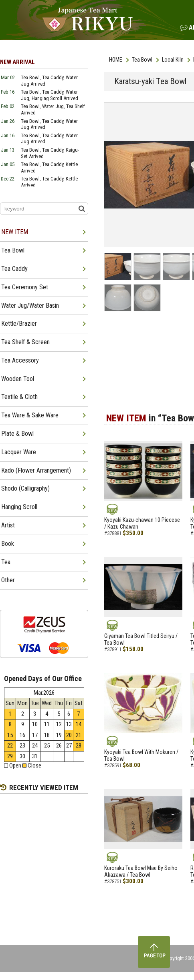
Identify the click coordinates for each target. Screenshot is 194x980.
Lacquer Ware (19, 452)
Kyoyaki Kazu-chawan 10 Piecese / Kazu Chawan (142, 523)
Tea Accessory (20, 360)
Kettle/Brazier (19, 324)
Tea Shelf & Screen (25, 342)
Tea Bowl (142, 60)
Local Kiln (173, 60)
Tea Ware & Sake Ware (30, 415)
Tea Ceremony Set (25, 287)
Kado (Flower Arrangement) (36, 470)
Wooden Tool (18, 379)
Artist (8, 525)
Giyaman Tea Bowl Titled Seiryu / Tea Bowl (141, 639)
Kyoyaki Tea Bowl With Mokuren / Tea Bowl (141, 755)
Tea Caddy (14, 269)
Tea (6, 562)
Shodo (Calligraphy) (25, 488)
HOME (116, 60)
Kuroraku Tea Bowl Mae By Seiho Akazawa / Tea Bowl (141, 871)
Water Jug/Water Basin (30, 306)
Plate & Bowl (17, 434)
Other (8, 580)
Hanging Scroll (19, 507)
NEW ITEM (15, 232)
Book (8, 544)
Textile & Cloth (19, 397)
